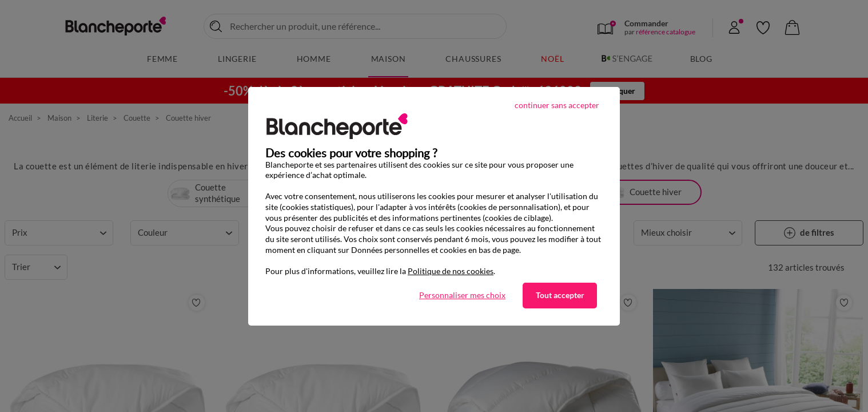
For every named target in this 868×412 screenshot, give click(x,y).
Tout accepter (560, 295)
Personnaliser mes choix (462, 295)
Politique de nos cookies (451, 271)
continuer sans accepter (557, 105)
